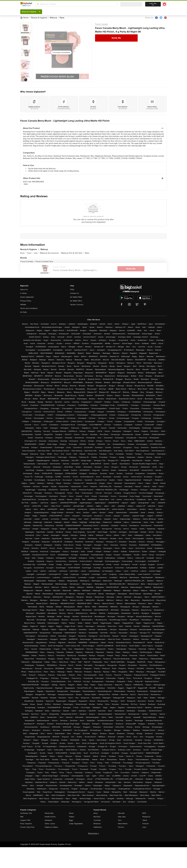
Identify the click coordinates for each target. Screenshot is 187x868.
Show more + (94, 833)
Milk (22, 817)
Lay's (144, 827)
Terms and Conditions (29, 308)
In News (24, 293)
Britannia (97, 824)
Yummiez (97, 820)
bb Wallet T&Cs (76, 301)
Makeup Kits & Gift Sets (72, 253)
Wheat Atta (49, 813)
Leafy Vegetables (76, 824)
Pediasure (146, 817)
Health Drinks (50, 817)
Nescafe (121, 813)
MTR (144, 813)
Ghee (71, 813)
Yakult (145, 820)
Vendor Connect (77, 305)
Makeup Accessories (50, 253)
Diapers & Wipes (51, 827)
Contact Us (75, 293)
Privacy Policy (26, 301)
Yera (120, 820)
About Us (24, 289)
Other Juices (50, 824)
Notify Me (116, 38)
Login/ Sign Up (153, 4)
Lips (36, 253)
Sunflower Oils (26, 813)
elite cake (122, 817)
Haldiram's (98, 827)
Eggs (71, 820)
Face (30, 253)
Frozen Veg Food (27, 827)
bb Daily (24, 312)
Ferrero (121, 827)
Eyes (23, 253)
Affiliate (23, 305)
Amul (96, 813)
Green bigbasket (27, 297)
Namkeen (49, 820)
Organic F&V (25, 820)
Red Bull (97, 817)
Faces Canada (101, 24)
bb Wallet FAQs (76, 297)
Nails (87, 253)
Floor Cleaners (26, 824)
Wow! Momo (123, 824)
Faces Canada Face (44, 261)
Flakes (72, 817)
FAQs (72, 289)
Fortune (146, 824)
